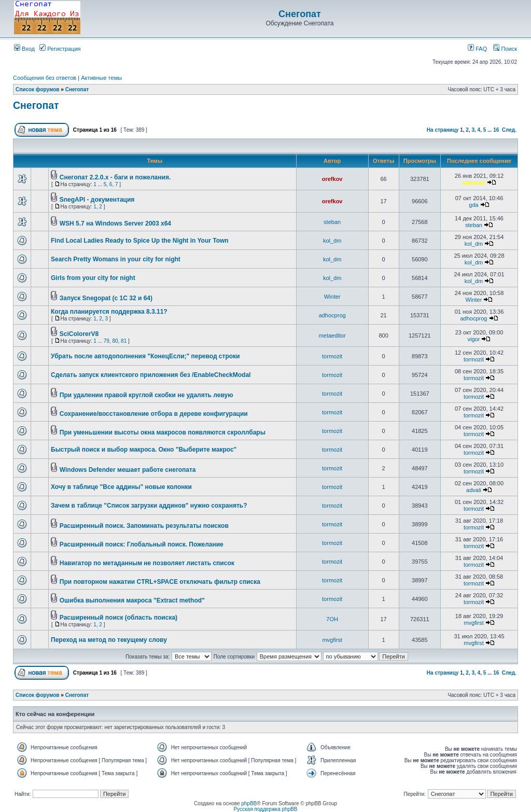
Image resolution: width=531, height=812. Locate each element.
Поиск (505, 49)
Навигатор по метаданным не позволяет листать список (147, 563)
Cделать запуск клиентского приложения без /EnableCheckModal (151, 375)
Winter (332, 297)
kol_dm (332, 241)
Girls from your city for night (93, 278)
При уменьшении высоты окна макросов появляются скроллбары (163, 432)
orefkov (332, 179)
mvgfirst (474, 623)
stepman (474, 183)
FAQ (477, 49)
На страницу (443, 130)
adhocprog (332, 315)
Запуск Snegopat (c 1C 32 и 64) (106, 298)
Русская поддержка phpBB (265, 809)
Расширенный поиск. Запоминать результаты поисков (144, 526)
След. (509, 130)
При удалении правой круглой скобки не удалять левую (146, 395)
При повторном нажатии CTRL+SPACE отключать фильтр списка (160, 582)
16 (496, 130)
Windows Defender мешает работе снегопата (128, 470)
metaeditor (332, 335)
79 (107, 341)
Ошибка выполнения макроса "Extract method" (132, 600)
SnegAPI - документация (97, 200)
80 (115, 341)
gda (473, 205)
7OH (332, 619)
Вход (24, 49)
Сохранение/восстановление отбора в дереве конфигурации (154, 414)
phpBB (249, 803)
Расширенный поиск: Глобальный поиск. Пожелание (142, 544)
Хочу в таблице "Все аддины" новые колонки (121, 487)
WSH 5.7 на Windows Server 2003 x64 (115, 223)
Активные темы (101, 78)
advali (474, 490)
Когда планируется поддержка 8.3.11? (109, 312)
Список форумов (38, 89)
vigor (474, 339)
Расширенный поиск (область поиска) (118, 618)
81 (124, 341)
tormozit (332, 356)
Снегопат (300, 14)
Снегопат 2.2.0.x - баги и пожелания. (115, 177)
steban (332, 222)
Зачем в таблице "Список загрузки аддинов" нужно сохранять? (149, 506)
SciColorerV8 (79, 334)
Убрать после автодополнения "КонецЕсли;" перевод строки (145, 356)
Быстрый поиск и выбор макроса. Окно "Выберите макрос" (144, 450)
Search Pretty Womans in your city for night (116, 259)
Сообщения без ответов (45, 78)
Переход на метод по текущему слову (109, 640)
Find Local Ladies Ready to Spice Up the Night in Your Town (140, 241)
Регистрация (60, 49)
